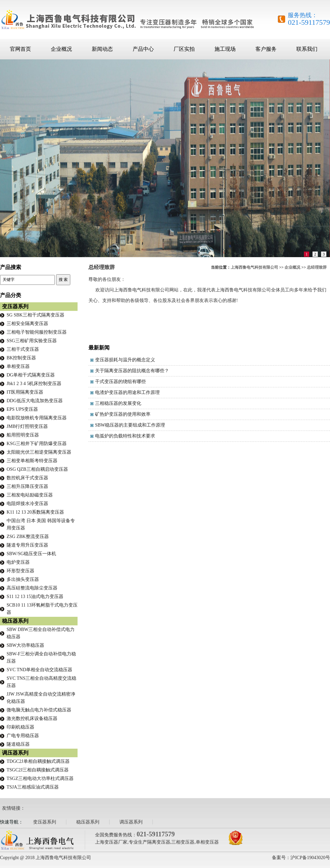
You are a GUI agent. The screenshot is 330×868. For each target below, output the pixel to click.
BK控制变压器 (21, 358)
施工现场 (225, 49)
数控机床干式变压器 (27, 478)
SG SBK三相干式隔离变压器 (35, 315)
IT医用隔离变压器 (25, 392)
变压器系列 (15, 306)
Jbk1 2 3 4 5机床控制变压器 (34, 384)
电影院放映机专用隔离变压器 (37, 418)
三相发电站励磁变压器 (30, 495)
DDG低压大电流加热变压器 (35, 401)
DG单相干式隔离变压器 (31, 375)
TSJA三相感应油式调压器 (33, 787)
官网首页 (20, 49)
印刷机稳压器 (20, 727)
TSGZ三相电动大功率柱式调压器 (40, 778)
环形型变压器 (20, 571)
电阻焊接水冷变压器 (27, 504)
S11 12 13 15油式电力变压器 (35, 597)
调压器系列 (15, 753)
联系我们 (307, 49)
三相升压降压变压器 (27, 486)
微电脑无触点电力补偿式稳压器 (39, 710)
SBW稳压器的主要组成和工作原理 (130, 425)
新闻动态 (102, 49)
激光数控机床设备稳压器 (32, 718)
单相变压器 (18, 366)
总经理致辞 (317, 267)
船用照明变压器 (23, 435)
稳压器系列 (15, 621)
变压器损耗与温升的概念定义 (125, 360)
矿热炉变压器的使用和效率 (123, 414)
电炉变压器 (18, 562)
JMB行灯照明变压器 (27, 426)
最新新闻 (99, 348)
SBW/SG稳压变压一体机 (31, 554)
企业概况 (61, 49)
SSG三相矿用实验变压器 (32, 341)
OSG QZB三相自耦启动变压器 (37, 469)
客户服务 (266, 49)
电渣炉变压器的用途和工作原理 (127, 392)
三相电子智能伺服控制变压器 (37, 332)
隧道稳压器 (18, 744)
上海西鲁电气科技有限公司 (254, 267)
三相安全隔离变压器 (27, 324)
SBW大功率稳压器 (25, 645)
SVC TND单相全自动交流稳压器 (39, 670)
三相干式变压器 (23, 349)
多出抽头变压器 (23, 579)
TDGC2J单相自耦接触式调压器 (38, 761)
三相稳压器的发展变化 (118, 403)
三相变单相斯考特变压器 (32, 461)
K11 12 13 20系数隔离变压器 (35, 512)
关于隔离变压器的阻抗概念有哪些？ (132, 371)
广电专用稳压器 (23, 736)
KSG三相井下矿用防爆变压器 (37, 444)
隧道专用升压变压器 (27, 545)
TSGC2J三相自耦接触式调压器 (38, 770)
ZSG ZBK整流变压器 (28, 537)
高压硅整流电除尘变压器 (32, 588)
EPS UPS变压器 (22, 409)
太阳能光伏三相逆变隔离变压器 (39, 452)
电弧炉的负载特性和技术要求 (125, 436)
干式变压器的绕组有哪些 (120, 382)
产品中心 (143, 49)
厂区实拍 (184, 49)
